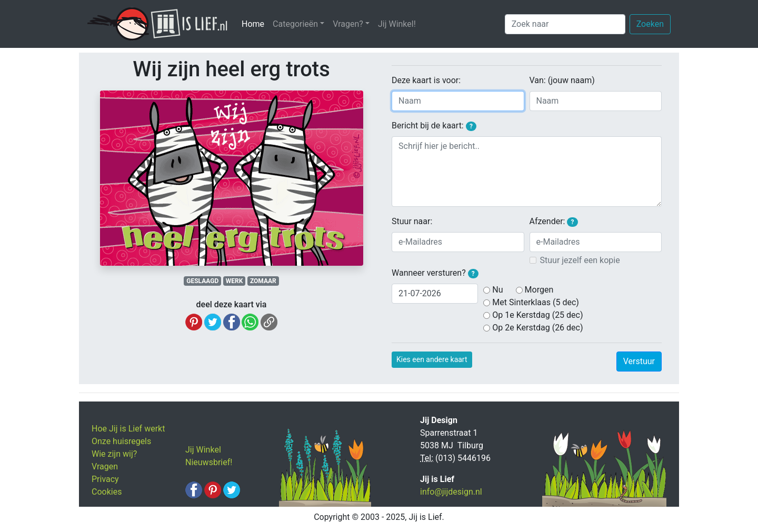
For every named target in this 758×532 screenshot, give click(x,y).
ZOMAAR (263, 281)
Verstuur (639, 361)
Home (255, 23)
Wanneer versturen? (435, 273)
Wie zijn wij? (114, 454)
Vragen (105, 466)
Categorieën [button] (295, 24)
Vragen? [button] (348, 24)
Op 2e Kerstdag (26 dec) (537, 328)
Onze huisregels (121, 441)
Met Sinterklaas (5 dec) (536, 302)
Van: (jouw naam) (562, 80)
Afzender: (554, 222)
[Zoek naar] (565, 24)
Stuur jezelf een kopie (580, 260)
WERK (235, 281)
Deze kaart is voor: (426, 80)
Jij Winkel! (397, 24)
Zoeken (650, 24)
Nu (497, 290)
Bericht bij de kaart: (434, 126)
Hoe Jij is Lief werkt (128, 429)
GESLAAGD (202, 281)
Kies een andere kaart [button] (432, 359)
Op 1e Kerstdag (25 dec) (537, 315)
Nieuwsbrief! (209, 462)
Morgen (539, 290)
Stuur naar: (412, 221)
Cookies (107, 492)
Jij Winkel (203, 450)
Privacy (105, 479)
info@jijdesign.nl (451, 492)
